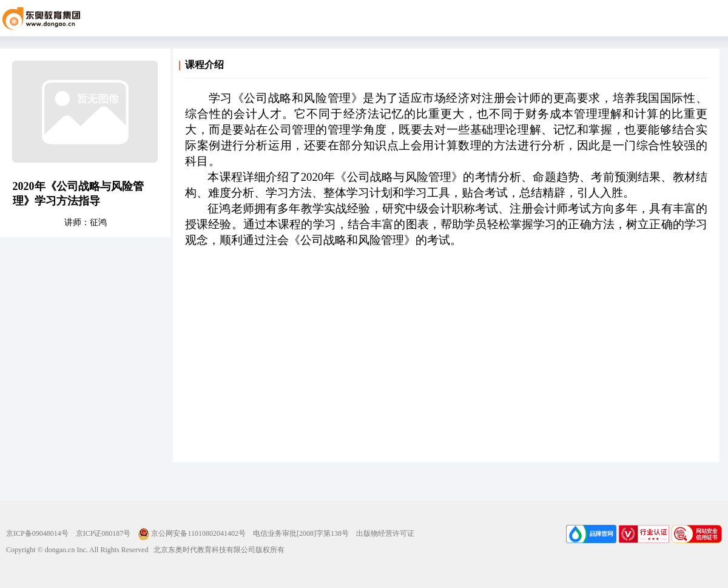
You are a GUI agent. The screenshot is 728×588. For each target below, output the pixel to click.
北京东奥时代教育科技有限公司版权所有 (216, 550)
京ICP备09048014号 (37, 533)
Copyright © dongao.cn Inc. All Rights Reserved (77, 550)
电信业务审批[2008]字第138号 (301, 533)
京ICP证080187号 (103, 533)
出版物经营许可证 (385, 533)
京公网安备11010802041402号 (192, 533)
